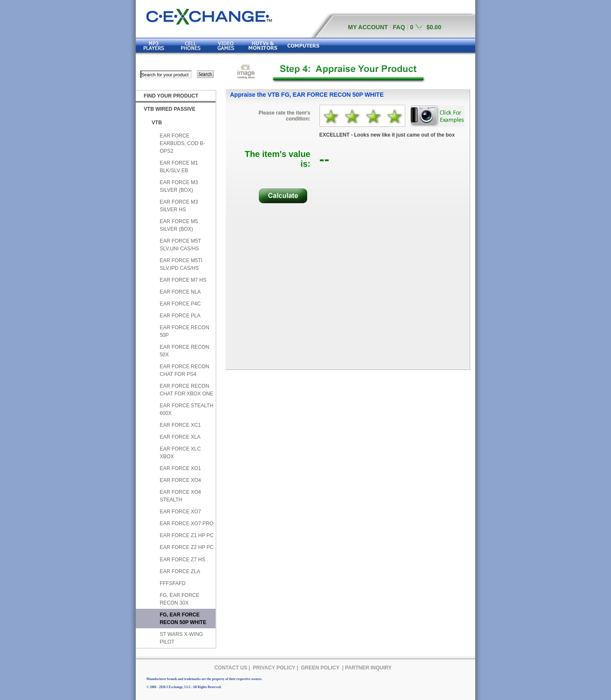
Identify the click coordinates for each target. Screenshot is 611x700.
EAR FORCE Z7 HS (182, 560)
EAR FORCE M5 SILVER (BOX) (179, 225)
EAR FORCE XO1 (180, 468)
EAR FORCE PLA (180, 316)
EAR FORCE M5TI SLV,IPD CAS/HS (181, 264)
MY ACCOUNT (368, 27)
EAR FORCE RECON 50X (184, 351)
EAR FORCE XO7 (180, 512)
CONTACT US (231, 668)
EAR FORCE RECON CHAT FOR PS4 (184, 370)
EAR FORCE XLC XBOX (180, 453)
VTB (157, 123)
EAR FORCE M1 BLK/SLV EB (179, 167)
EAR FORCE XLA (180, 437)
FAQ (399, 27)
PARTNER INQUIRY (368, 668)
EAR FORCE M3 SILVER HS (179, 206)
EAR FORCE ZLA (180, 571)
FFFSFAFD (172, 583)
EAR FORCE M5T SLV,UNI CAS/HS (180, 245)
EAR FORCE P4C (180, 304)
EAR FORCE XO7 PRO (186, 524)
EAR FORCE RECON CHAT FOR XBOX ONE (186, 390)
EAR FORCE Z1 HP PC (186, 535)
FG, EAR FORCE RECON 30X (179, 599)
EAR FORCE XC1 (180, 425)
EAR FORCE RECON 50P (184, 331)
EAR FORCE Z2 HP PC (186, 547)
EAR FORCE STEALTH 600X (186, 409)
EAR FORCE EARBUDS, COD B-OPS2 (182, 143)
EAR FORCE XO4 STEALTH (180, 496)
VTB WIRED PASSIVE (170, 109)
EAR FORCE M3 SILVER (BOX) (179, 186)
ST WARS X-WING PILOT (181, 638)
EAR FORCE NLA (180, 292)
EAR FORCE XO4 (180, 480)
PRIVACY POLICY (274, 668)
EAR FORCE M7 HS (183, 280)
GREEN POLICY (320, 668)
